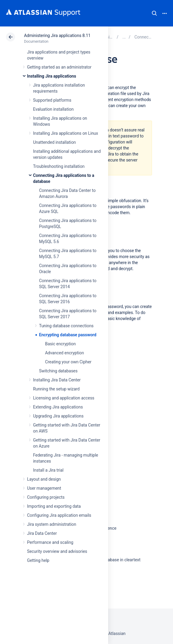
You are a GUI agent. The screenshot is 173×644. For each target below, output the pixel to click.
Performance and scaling (50, 542)
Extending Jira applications (58, 407)
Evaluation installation (53, 109)
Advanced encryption (64, 353)
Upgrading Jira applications (58, 416)
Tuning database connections (66, 326)
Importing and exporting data (54, 506)
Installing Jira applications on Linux (65, 133)
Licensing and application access (64, 398)
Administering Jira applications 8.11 (57, 35)
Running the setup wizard (56, 389)
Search (154, 13)
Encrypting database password (68, 335)
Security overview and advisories (57, 551)
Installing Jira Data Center (57, 380)
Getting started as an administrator (59, 67)
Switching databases (58, 371)
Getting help (38, 560)
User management (44, 488)
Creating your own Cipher (68, 362)
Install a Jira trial (48, 470)
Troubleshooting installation (59, 166)
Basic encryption (60, 344)
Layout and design (44, 479)
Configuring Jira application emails (59, 515)
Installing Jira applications (52, 76)
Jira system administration (52, 524)
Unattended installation (55, 142)
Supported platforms (52, 100)
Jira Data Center (42, 533)
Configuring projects (46, 497)
